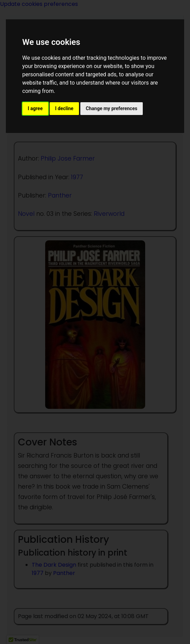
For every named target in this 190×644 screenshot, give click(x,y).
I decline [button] (64, 108)
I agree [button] (35, 108)
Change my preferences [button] (112, 108)
